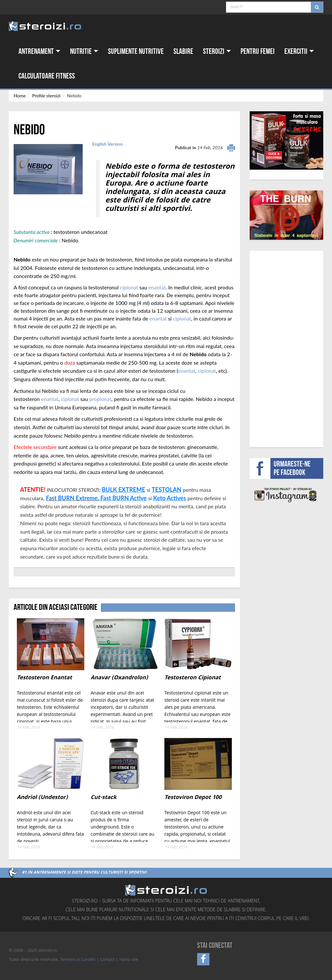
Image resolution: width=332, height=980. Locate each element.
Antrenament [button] (39, 51)
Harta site (129, 960)
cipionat (129, 287)
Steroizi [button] (217, 51)
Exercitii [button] (299, 51)
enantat (157, 287)
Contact (107, 960)
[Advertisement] (291, 348)
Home (20, 96)
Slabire (183, 51)
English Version (108, 144)
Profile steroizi (46, 96)
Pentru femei (258, 51)
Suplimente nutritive (136, 51)
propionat (101, 399)
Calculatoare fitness (47, 76)
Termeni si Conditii (78, 960)
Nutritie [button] (84, 51)
